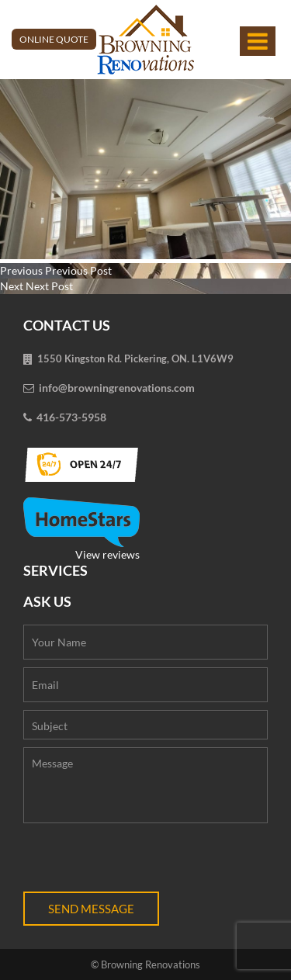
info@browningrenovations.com (117, 388)
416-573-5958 (71, 417)
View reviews (81, 529)
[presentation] (141, 861)
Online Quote (54, 39)
